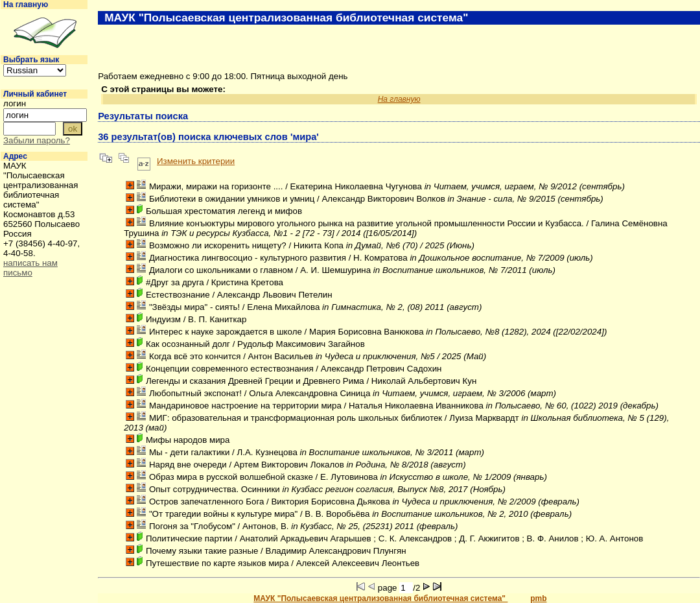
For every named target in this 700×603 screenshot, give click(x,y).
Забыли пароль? (37, 140)
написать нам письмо (30, 268)
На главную (26, 5)
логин (15, 103)
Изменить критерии (196, 161)
